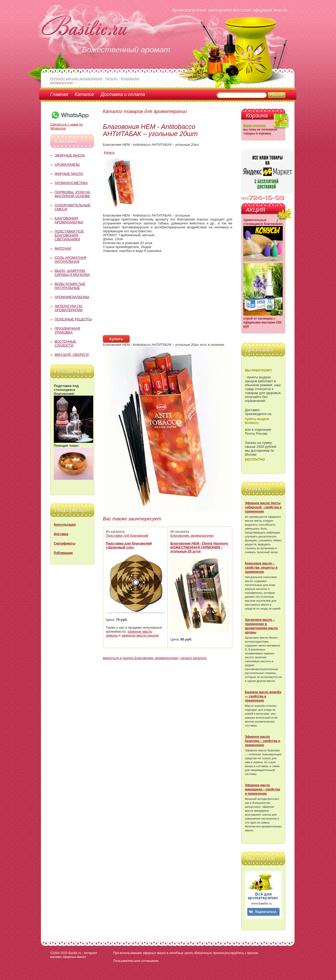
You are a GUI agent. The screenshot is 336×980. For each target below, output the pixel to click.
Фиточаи (63, 248)
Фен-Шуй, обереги (72, 355)
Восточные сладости (65, 343)
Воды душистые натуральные (70, 286)
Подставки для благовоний (127, 535)
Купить (109, 152)
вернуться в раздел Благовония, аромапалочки (140, 658)
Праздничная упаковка (67, 330)
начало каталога (194, 658)
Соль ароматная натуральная (70, 260)
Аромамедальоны (72, 297)
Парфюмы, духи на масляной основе (72, 194)
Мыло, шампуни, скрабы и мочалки (72, 273)
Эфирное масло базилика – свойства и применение (262, 741)
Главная (59, 94)
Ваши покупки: (255, 126)
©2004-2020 (59, 953)
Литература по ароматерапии (69, 308)
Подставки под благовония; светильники (69, 235)
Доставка (61, 534)
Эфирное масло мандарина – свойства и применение (262, 789)
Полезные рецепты (73, 319)
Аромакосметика (71, 183)
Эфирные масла (70, 155)
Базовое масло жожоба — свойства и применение (263, 696)
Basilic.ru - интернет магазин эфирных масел (74, 955)
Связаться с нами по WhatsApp (70, 124)
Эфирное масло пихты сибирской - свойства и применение (263, 507)
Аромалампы (67, 165)
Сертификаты (65, 543)
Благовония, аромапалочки (69, 220)
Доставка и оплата (123, 94)
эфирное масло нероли (140, 635)
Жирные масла (69, 174)
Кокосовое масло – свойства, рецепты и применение (261, 568)
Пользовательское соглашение (136, 961)
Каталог (84, 94)
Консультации (65, 525)
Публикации (63, 553)
